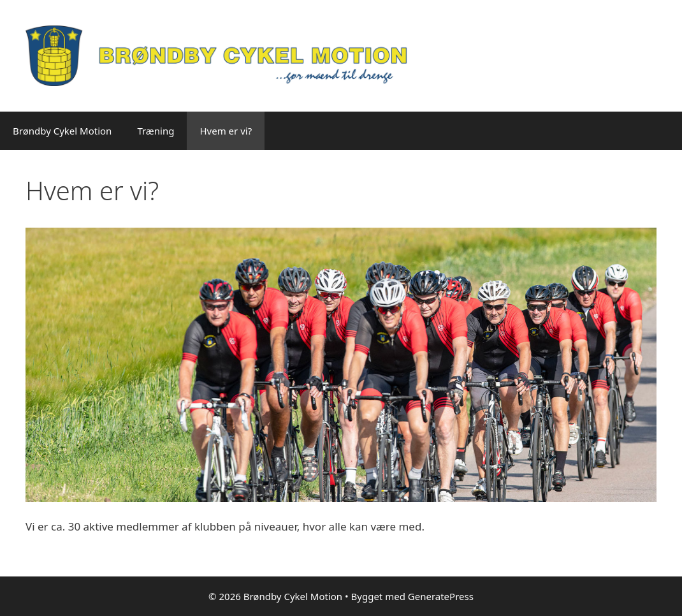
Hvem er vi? (226, 131)
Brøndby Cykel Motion (62, 131)
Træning (156, 131)
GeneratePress (441, 596)
